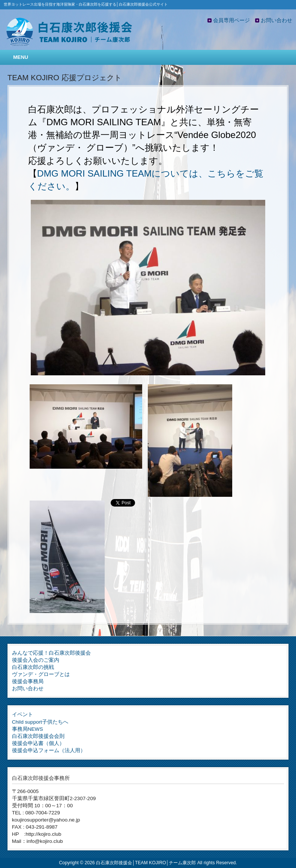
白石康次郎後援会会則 (38, 736)
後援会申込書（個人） (38, 743)
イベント (23, 714)
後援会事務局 (28, 681)
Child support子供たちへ (40, 722)
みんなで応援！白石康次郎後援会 (51, 653)
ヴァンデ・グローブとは (41, 674)
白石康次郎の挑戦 (33, 667)
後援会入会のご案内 (36, 660)
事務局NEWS (28, 729)
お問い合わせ (276, 20)
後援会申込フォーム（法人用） (49, 750)
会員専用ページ (231, 20)
